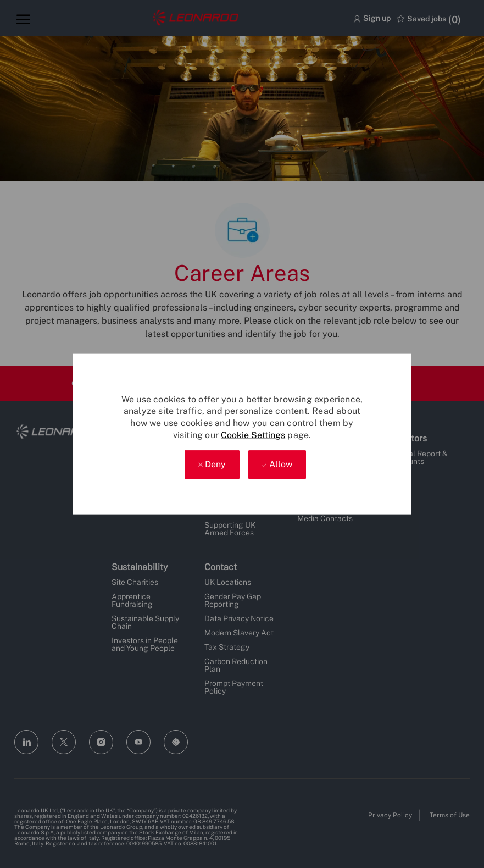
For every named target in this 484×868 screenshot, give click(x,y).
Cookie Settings (253, 435)
